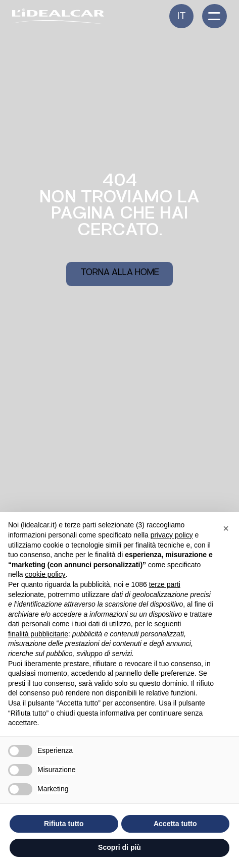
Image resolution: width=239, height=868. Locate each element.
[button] (226, 528)
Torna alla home (120, 273)
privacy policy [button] (172, 535)
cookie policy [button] (45, 574)
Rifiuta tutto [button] (64, 824)
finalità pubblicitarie (38, 634)
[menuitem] (182, 16)
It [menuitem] (182, 17)
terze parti (165, 584)
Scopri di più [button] (119, 847)
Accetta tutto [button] (175, 824)
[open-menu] (214, 16)
